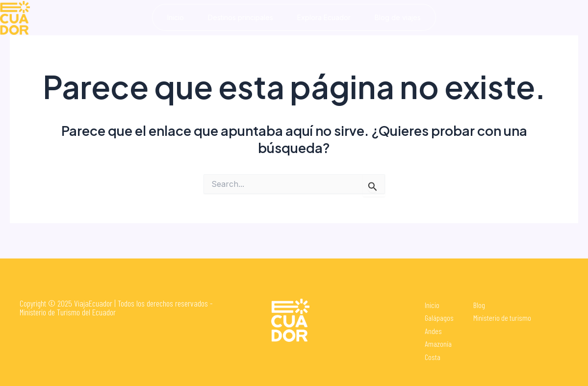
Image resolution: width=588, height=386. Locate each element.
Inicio (175, 17)
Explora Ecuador (324, 17)
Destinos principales (240, 17)
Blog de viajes (398, 17)
